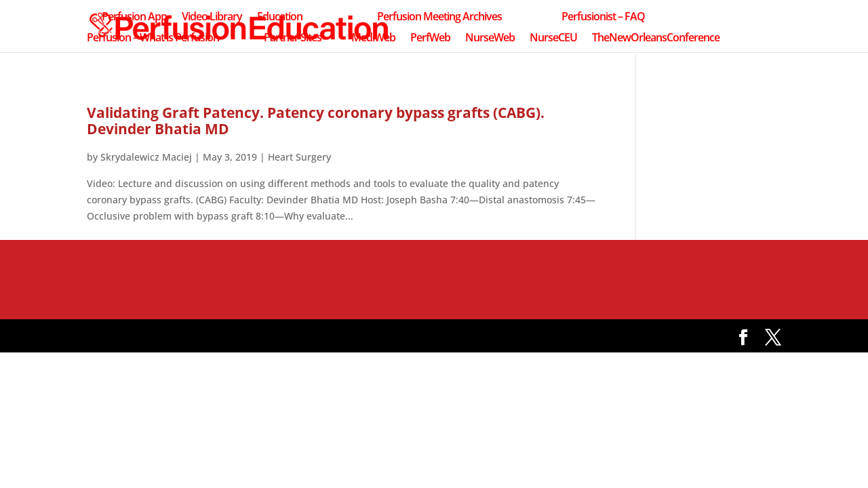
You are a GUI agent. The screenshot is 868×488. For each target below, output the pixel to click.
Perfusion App (134, 18)
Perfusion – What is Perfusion (153, 39)
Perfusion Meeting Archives (439, 18)
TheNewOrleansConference (656, 39)
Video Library (212, 18)
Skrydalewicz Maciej (146, 157)
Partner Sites (293, 39)
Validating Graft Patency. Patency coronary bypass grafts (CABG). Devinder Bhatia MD (316, 121)
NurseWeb (490, 39)
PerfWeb (430, 39)
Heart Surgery (299, 157)
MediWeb (373, 39)
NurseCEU (553, 39)
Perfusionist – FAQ (603, 18)
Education (280, 18)
